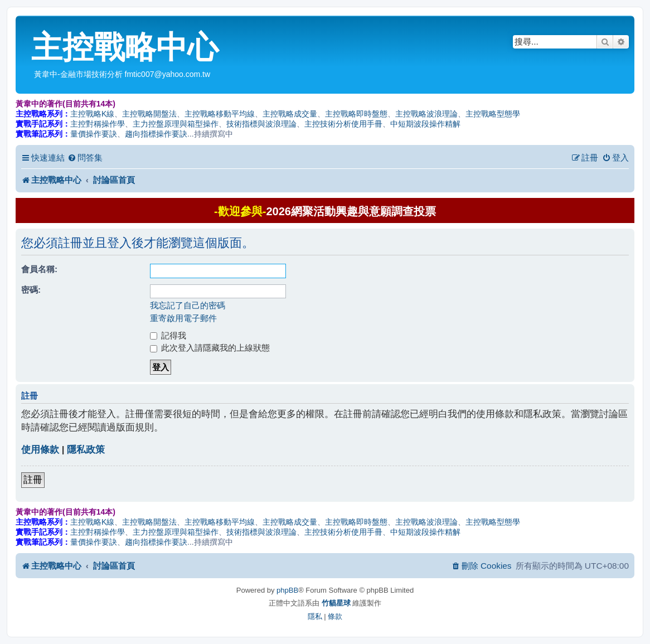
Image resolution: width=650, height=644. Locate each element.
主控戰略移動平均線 (220, 114)
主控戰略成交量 (290, 114)
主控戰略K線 (92, 114)
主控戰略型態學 (493, 114)
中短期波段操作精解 (425, 124)
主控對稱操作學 (98, 124)
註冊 (33, 480)
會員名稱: (39, 269)
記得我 (168, 335)
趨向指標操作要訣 (156, 134)
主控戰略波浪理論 (426, 114)
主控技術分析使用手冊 (343, 124)
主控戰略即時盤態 (356, 114)
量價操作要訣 (94, 134)
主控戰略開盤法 (149, 114)
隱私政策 (86, 450)
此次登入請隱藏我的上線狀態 (210, 348)
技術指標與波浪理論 (261, 124)
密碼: (31, 290)
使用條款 (40, 450)
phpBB (287, 590)
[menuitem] (85, 158)
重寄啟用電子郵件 (183, 318)
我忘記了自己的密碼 (188, 305)
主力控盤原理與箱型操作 (176, 124)
